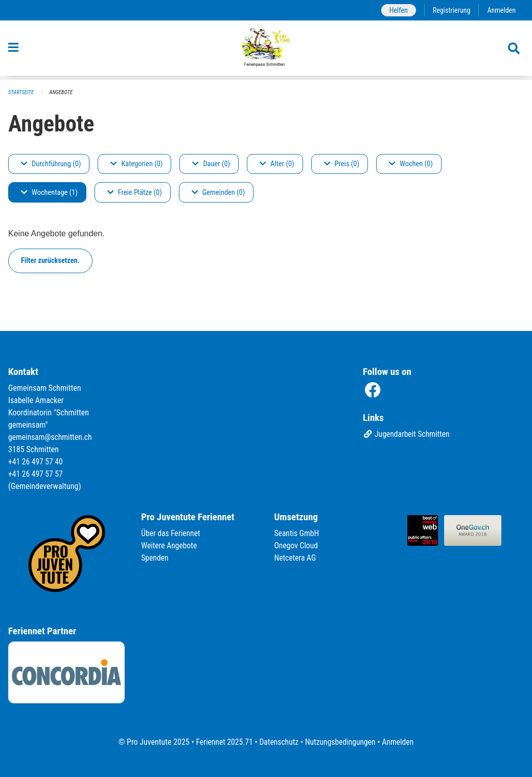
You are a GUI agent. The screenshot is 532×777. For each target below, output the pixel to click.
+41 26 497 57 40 (36, 462)
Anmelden (501, 10)
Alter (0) (277, 164)
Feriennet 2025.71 (222, 742)
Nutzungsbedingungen (341, 742)
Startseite (21, 92)
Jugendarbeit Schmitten (407, 435)
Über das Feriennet (171, 533)
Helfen (396, 10)
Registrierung (450, 10)
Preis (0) (342, 164)
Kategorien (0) (136, 164)
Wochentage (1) (49, 193)
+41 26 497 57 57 (36, 474)
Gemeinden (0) (218, 193)
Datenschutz (278, 742)
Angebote (62, 92)
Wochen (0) (411, 164)
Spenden (155, 558)
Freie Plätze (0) (135, 193)
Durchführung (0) (51, 164)
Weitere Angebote (170, 546)
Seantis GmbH (297, 533)
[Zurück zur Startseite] (266, 50)
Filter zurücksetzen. (50, 261)
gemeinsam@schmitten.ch (51, 437)
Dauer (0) (211, 164)
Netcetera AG (296, 558)
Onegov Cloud (297, 546)
